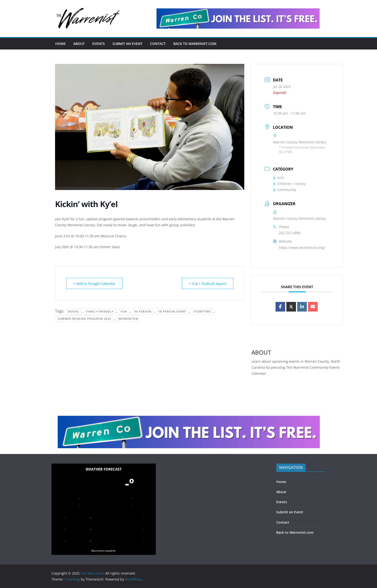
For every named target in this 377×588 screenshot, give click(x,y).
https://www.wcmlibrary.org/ (302, 248)
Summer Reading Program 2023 (85, 319)
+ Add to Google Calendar (94, 283)
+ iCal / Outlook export (207, 283)
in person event (172, 311)
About (79, 44)
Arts (279, 178)
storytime (202, 311)
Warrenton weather (104, 551)
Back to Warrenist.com (195, 44)
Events (99, 44)
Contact (158, 44)
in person (143, 311)
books (74, 311)
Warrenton (128, 319)
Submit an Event (127, 44)
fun (124, 311)
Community (285, 190)
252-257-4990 (290, 233)
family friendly (100, 311)
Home (60, 44)
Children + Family (289, 184)
